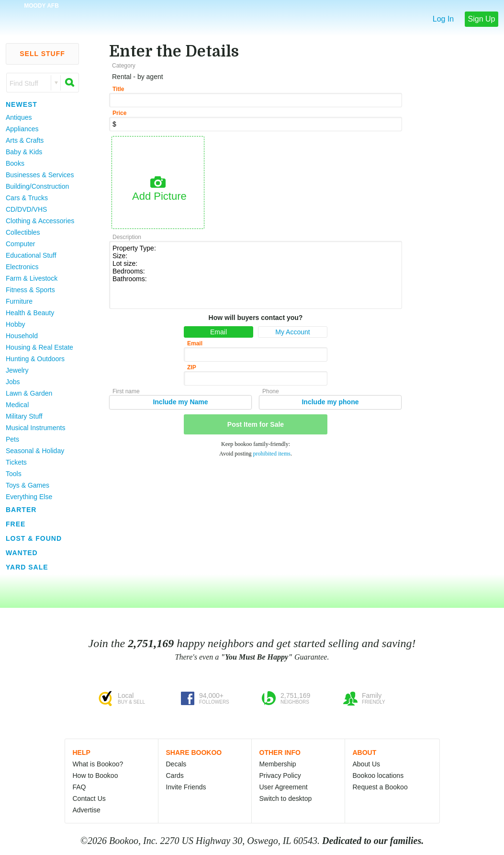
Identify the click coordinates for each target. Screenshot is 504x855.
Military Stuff (24, 416)
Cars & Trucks (27, 198)
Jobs (13, 382)
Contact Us (89, 798)
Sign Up (482, 19)
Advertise (87, 810)
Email (218, 332)
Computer (20, 244)
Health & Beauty (30, 313)
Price (119, 113)
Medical (17, 405)
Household (22, 336)
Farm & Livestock (32, 278)
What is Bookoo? (98, 764)
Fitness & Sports (30, 290)
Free (16, 524)
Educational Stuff (31, 255)
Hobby (15, 324)
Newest (22, 104)
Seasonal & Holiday (35, 451)
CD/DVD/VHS (26, 209)
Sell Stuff (42, 54)
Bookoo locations (378, 775)
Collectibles (23, 232)
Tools (14, 474)
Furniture (19, 301)
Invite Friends (186, 787)
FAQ (79, 787)
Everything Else (29, 497)
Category (124, 66)
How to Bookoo (95, 775)
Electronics (22, 267)
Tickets (16, 462)
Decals (176, 764)
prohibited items (272, 454)
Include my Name (180, 402)
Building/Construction (37, 186)
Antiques (19, 117)
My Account (292, 332)
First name (126, 391)
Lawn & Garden (29, 393)
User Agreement (284, 787)
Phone (271, 391)
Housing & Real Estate (39, 347)
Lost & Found (34, 538)
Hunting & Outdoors (35, 359)
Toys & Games (28, 485)
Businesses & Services (40, 175)
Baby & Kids (24, 152)
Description (127, 237)
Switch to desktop (286, 798)
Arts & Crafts (25, 140)
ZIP (192, 367)
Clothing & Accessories (40, 221)
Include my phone (330, 402)
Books (15, 163)
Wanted (22, 553)
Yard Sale (27, 567)
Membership (278, 764)
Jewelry (17, 370)
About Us (367, 764)
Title (118, 89)
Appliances (22, 129)
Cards (175, 775)
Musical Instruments (35, 428)
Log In (443, 19)
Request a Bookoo (380, 787)
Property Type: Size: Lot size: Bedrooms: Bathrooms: (256, 274)
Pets (12, 439)
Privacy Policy (280, 775)
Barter (21, 510)
